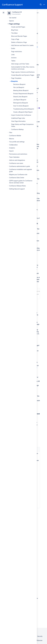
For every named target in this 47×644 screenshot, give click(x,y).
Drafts (13, 48)
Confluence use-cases (16, 163)
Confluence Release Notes (17, 186)
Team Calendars (14, 157)
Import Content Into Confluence (21, 115)
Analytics (12, 148)
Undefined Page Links (18, 118)
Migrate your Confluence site (18, 175)
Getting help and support (17, 189)
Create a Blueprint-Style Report (23, 112)
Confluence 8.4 (17, 12)
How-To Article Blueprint (21, 106)
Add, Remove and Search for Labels (22, 45)
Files (11, 133)
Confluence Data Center (17, 178)
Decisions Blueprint (19, 84)
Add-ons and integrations (17, 160)
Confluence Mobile (15, 136)
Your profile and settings (17, 142)
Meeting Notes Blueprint (21, 91)
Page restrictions (17, 52)
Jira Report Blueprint (20, 100)
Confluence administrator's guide (20, 166)
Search (41, 5)
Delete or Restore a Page (19, 42)
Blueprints (14, 81)
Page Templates (16, 78)
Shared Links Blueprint (20, 97)
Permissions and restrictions (18, 154)
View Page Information (18, 121)
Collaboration (13, 145)
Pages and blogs (14, 24)
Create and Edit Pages (18, 27)
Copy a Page (15, 39)
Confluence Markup (17, 129)
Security (40, 636)
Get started (13, 18)
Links (13, 55)
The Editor (14, 33)
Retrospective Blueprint (21, 103)
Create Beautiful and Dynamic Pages (23, 75)
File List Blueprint (19, 87)
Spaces (11, 21)
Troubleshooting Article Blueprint (24, 109)
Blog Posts (15, 30)
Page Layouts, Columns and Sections (23, 72)
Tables (13, 61)
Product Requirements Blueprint (23, 94)
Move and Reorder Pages (19, 36)
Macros (12, 139)
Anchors (14, 58)
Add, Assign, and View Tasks (20, 64)
